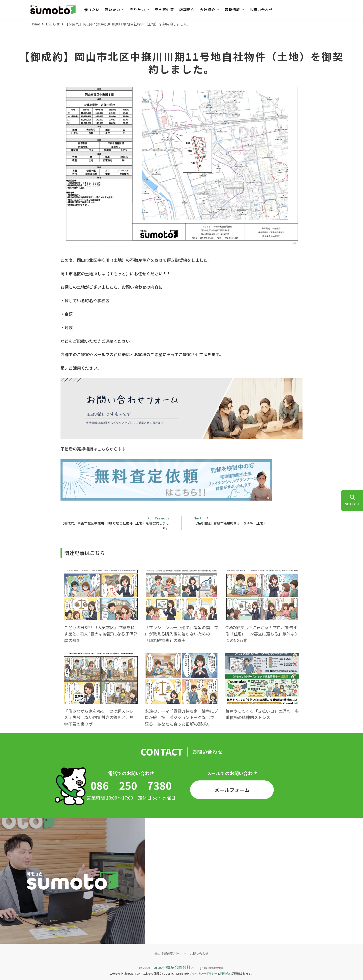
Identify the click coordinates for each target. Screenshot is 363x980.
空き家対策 (164, 10)
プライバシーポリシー (203, 973)
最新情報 (232, 10)
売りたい (138, 10)
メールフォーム (232, 790)
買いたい (113, 10)
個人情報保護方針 (167, 953)
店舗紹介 (187, 10)
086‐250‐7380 (131, 785)
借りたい (92, 10)
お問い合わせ (261, 10)
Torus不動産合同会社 (171, 967)
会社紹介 (208, 10)
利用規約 (226, 973)
